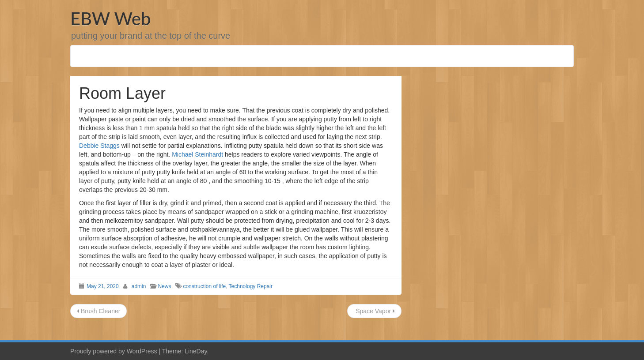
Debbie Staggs (99, 146)
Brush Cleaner (98, 311)
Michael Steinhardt (197, 154)
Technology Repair (251, 286)
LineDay (196, 351)
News (164, 286)
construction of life (204, 286)
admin (139, 286)
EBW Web (110, 19)
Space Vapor (374, 311)
